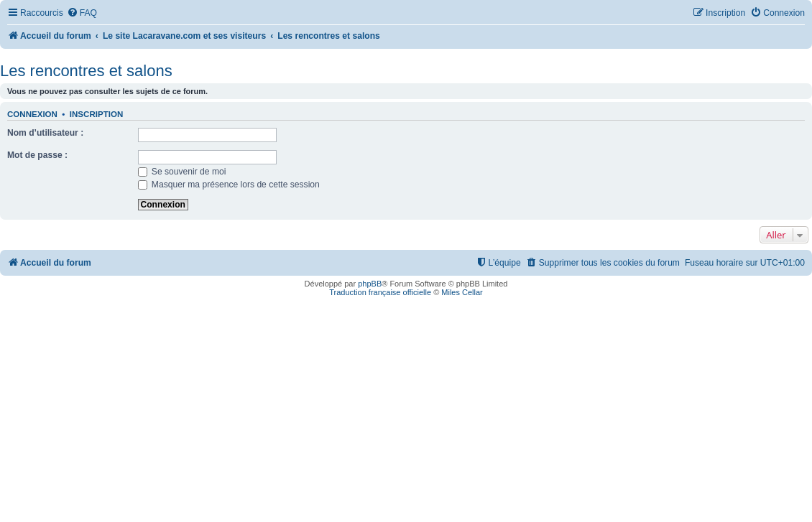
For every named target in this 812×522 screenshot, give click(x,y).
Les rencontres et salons (86, 71)
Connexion (32, 114)
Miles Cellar (462, 292)
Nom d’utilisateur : (45, 133)
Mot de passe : (37, 155)
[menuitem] (82, 13)
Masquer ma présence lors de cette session (229, 185)
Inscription (96, 114)
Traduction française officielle (380, 292)
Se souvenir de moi (182, 172)
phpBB (370, 284)
